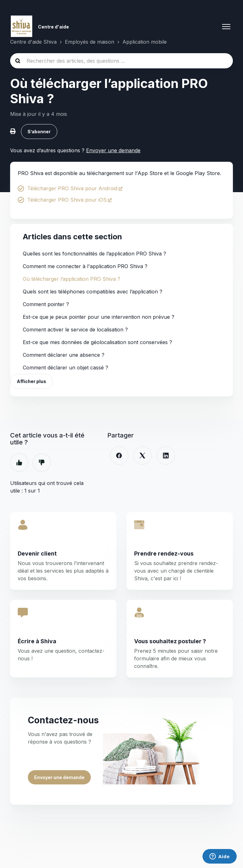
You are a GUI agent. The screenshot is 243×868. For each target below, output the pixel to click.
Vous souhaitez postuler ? (170, 641)
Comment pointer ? (46, 304)
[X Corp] (142, 456)
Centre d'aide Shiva (33, 42)
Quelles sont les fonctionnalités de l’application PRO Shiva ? (94, 254)
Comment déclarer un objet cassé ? (65, 368)
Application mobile (145, 42)
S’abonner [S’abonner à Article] (39, 132)
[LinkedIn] (166, 456)
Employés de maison (90, 42)
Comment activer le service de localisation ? (75, 330)
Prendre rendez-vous (164, 554)
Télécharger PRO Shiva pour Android (72, 188)
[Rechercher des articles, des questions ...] (121, 61)
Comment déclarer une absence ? (64, 355)
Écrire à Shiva (37, 641)
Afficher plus (31, 381)
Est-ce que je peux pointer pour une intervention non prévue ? (99, 317)
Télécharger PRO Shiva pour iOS (67, 200)
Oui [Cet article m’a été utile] (19, 462)
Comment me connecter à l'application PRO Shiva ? (85, 266)
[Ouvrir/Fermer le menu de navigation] (226, 27)
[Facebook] (119, 456)
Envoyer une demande (113, 150)
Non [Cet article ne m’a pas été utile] (42, 462)
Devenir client (37, 554)
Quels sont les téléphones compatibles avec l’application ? (93, 292)
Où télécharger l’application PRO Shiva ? (72, 279)
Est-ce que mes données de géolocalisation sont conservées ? (97, 342)
